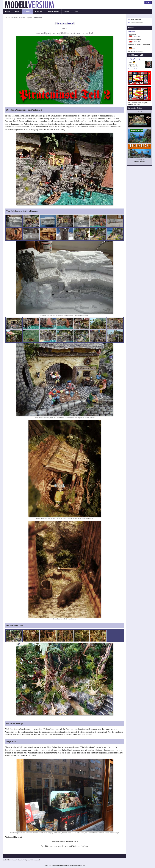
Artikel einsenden (137, 23)
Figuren (29, 18)
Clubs (76, 12)
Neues (17, 12)
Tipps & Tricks (53, 12)
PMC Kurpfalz (132, 34)
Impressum (77, 866)
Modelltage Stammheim (135, 39)
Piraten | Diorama (140, 162)
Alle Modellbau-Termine (135, 52)
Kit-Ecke (39, 12)
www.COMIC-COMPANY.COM (20, 756)
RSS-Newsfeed (136, 20)
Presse (66, 12)
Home (8, 12)
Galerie (27, 12)
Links (84, 866)
